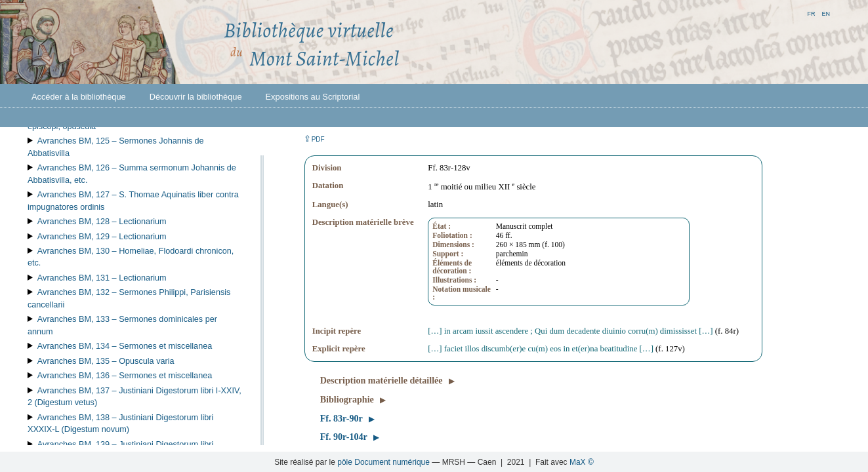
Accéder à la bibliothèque (79, 97)
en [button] (826, 13)
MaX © (582, 462)
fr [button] (811, 13)
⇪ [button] (314, 139)
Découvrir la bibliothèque (196, 97)
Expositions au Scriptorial (313, 97)
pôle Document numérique (383, 462)
